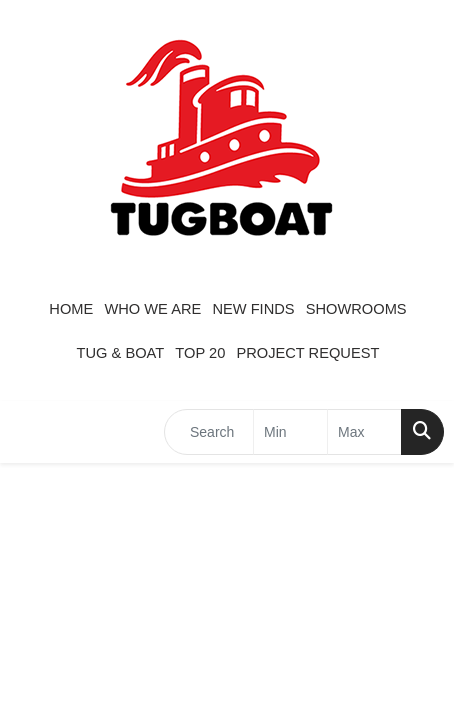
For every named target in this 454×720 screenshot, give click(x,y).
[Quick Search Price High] (364, 432)
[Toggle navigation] (31, 432)
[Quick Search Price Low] (290, 432)
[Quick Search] (209, 432)
